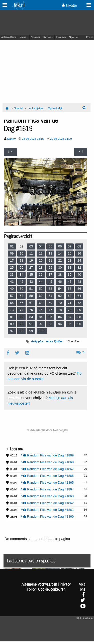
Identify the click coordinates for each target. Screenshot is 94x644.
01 (12, 246)
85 (50, 317)
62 (60, 296)
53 (50, 289)
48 (79, 282)
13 (50, 253)
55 (70, 289)
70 (60, 303)
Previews (61, 37)
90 (21, 324)
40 (79, 275)
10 (21, 253)
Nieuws (24, 37)
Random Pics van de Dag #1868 (47, 462)
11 (31, 253)
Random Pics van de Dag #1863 (47, 496)
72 (79, 303)
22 (60, 260)
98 (21, 331)
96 (79, 324)
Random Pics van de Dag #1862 (47, 503)
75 (31, 310)
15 (70, 253)
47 (70, 282)
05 (50, 246)
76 (41, 310)
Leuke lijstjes (35, 108)
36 (41, 275)
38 (60, 275)
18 (21, 260)
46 (60, 282)
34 (21, 275)
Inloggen (69, 5)
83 (31, 317)
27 (31, 267)
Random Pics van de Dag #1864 (47, 489)
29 (50, 267)
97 (12, 331)
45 (50, 282)
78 (60, 310)
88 (79, 317)
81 (12, 317)
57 (12, 296)
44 (41, 282)
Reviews (48, 37)
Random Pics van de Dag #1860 (47, 516)
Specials (74, 37)
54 (60, 289)
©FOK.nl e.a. (85, 618)
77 (50, 310)
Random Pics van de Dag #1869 (47, 455)
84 (41, 317)
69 (50, 303)
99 (31, 331)
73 (12, 310)
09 (12, 253)
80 (79, 310)
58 (21, 296)
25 (12, 267)
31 (70, 267)
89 (12, 324)
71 (70, 303)
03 (31, 246)
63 (70, 296)
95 (70, 324)
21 (50, 260)
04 (41, 246)
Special (19, 108)
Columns (35, 37)
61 (50, 296)
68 (41, 303)
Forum (90, 37)
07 (70, 246)
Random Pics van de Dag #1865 (47, 482)
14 (60, 253)
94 (60, 324)
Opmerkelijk (55, 108)
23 (70, 260)
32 (79, 267)
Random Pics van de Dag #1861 (47, 510)
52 (41, 289)
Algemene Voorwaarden (39, 584)
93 (50, 324)
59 (31, 296)
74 (21, 310)
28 (41, 267)
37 (50, 275)
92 (41, 324)
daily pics (37, 341)
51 (31, 289)
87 (70, 317)
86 (60, 317)
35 (31, 275)
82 (21, 317)
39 (70, 275)
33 (12, 275)
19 (31, 260)
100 (42, 331)
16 (79, 253)
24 (79, 260)
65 (12, 303)
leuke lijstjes (54, 341)
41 (12, 282)
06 (60, 246)
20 (41, 260)
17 (12, 260)
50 (21, 289)
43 (31, 282)
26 (21, 267)
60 (41, 296)
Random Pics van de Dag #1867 (47, 469)
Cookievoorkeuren (52, 589)
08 (79, 246)
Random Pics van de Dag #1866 (47, 476)
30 (60, 267)
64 (79, 296)
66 (21, 303)
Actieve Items (9, 37)
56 (79, 289)
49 (12, 289)
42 (21, 282)
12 (41, 253)
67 (31, 303)
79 (70, 310)
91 (31, 324)
